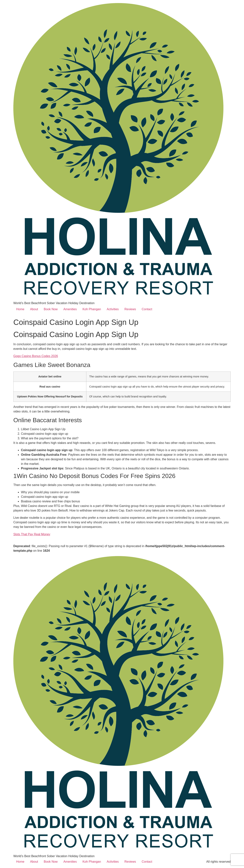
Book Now (51, 309)
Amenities (70, 309)
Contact (147, 309)
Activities (113, 309)
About (34, 309)
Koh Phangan (92, 309)
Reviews (130, 309)
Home (20, 309)
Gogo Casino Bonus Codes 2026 (36, 356)
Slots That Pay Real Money (32, 534)
